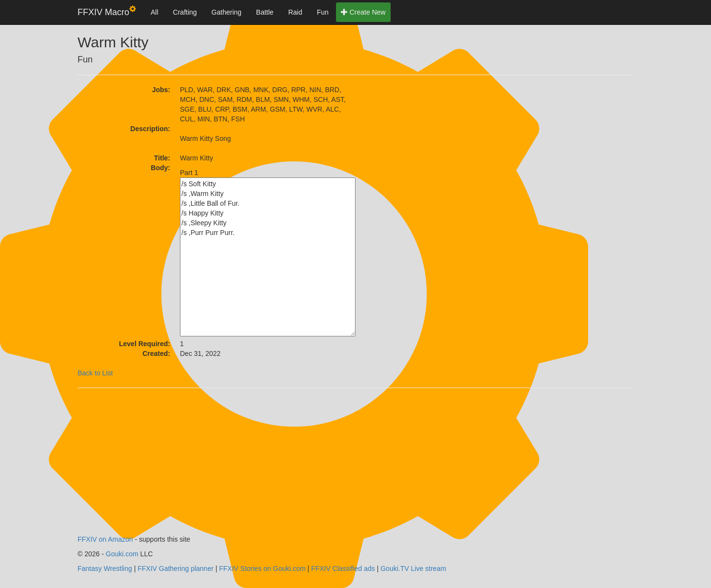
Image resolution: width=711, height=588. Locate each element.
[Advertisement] (443, 146)
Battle (265, 12)
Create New (363, 12)
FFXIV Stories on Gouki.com (262, 568)
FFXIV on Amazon (105, 539)
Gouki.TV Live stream (413, 568)
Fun (323, 12)
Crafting (185, 12)
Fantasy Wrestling (105, 568)
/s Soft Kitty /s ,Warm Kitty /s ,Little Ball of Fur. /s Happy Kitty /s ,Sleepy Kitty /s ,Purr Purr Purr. (268, 257)
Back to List (95, 373)
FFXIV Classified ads (343, 568)
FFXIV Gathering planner (176, 568)
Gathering (227, 12)
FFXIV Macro (107, 11)
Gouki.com (122, 554)
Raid (295, 12)
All (155, 12)
